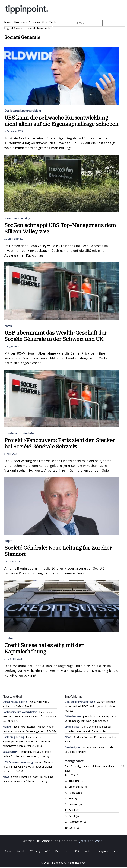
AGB (48, 851)
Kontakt (21, 851)
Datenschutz (62, 851)
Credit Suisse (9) (78, 787)
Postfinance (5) (77, 822)
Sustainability (38, 22)
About (8, 851)
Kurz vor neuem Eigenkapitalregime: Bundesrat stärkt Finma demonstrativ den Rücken (27, 741)
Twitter (88, 851)
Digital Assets (13, 28)
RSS (77, 851)
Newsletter (44, 28)
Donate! (30, 28)
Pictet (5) (74, 816)
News (8, 22)
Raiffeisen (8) (76, 793)
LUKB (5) (74, 828)
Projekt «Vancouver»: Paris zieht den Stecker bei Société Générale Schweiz (60, 443)
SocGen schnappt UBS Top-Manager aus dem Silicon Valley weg (60, 228)
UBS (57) (74, 775)
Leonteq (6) (75, 804)
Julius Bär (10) (76, 781)
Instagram (102, 851)
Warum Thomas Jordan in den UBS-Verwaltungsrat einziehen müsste (28, 767)
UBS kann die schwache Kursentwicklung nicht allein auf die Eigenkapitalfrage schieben (61, 121)
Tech (52, 22)
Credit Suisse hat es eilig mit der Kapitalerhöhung (44, 648)
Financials (20, 22)
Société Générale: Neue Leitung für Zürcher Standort (58, 551)
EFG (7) (73, 799)
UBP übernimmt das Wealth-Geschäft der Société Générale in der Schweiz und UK (55, 336)
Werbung (35, 851)
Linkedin (117, 851)
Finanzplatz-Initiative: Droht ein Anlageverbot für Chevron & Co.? (30, 716)
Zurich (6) (74, 810)
